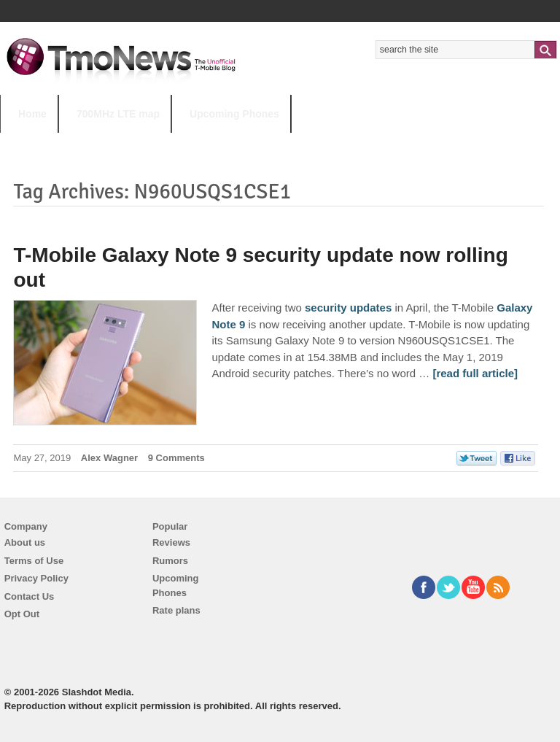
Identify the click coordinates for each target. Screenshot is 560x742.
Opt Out (22, 614)
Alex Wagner (109, 458)
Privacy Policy (36, 578)
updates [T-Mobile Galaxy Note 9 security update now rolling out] (371, 308)
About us (25, 542)
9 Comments (176, 458)
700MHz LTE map (118, 114)
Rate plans (176, 610)
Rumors (170, 561)
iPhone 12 (169, 143)
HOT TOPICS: (37, 143)
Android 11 (255, 143)
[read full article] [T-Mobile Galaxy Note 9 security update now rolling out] (475, 373)
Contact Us (30, 596)
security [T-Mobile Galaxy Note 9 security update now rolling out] (326, 308)
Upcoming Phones (234, 114)
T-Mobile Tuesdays (359, 143)
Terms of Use (34, 561)
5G (101, 143)
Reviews (171, 542)
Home (32, 114)
